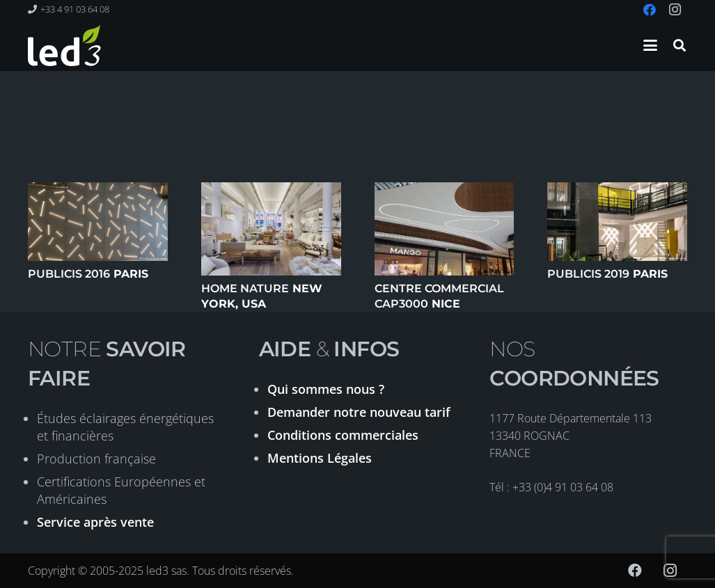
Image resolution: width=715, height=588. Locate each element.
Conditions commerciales (343, 435)
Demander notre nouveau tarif (359, 412)
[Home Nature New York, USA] (271, 229)
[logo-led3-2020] (64, 45)
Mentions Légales (320, 458)
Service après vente (95, 522)
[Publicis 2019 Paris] (617, 222)
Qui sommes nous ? (326, 389)
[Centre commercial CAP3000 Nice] (445, 229)
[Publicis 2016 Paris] (98, 222)
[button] (650, 45)
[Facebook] (635, 571)
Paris (88, 274)
